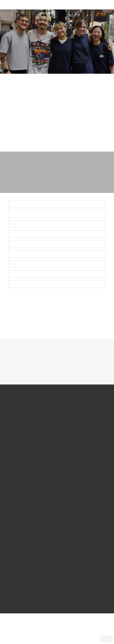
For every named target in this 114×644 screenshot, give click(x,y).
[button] (104, 5)
